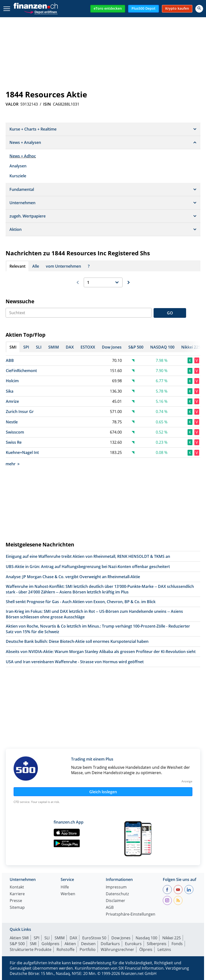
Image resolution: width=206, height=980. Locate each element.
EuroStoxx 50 (94, 938)
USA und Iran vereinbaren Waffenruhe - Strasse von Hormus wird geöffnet (75, 662)
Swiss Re (14, 442)
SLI (47, 938)
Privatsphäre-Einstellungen (131, 914)
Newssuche (20, 301)
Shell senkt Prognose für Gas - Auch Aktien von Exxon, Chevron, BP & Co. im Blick (81, 602)
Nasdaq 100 (146, 938)
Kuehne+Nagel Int (22, 452)
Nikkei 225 (172, 938)
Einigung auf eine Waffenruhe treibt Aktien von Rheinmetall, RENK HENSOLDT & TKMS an (88, 556)
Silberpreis (157, 944)
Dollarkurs (110, 944)
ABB (10, 360)
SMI (33, 944)
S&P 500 (17, 944)
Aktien (70, 944)
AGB (110, 908)
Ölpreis (146, 949)
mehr (12, 464)
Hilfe (65, 887)
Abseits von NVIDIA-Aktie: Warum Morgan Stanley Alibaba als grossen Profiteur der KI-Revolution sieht (101, 652)
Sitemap (17, 908)
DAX (73, 938)
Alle (36, 266)
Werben (68, 894)
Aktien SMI (19, 938)
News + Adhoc (23, 156)
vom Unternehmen (63, 266)
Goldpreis (50, 944)
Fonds (177, 944)
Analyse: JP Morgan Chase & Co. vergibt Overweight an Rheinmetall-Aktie (73, 577)
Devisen (88, 944)
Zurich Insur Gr (20, 412)
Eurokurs (133, 944)
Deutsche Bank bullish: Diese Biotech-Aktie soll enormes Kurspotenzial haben (77, 641)
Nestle (12, 422)
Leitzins (164, 949)
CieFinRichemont (21, 371)
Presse (16, 901)
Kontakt (17, 887)
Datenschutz (117, 894)
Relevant (17, 266)
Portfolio (88, 949)
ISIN (47, 104)
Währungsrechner (117, 949)
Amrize (12, 401)
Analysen (18, 166)
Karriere (17, 894)
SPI (37, 938)
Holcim (12, 381)
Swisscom (15, 432)
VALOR (12, 104)
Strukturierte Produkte (31, 949)
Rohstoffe (66, 949)
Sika (10, 391)
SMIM (60, 938)
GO (170, 313)
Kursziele (18, 176)
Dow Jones (121, 938)
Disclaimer (115, 901)
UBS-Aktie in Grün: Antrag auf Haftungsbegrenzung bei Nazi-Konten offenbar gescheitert (88, 567)
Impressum (116, 887)
